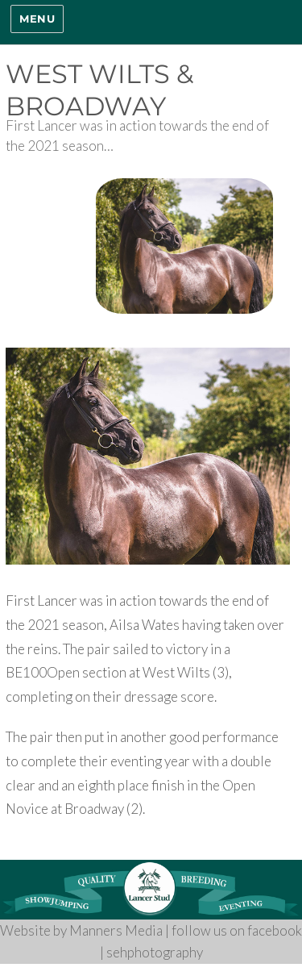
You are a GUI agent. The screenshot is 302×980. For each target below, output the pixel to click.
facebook (275, 930)
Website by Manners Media (81, 930)
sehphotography (155, 952)
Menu (37, 19)
